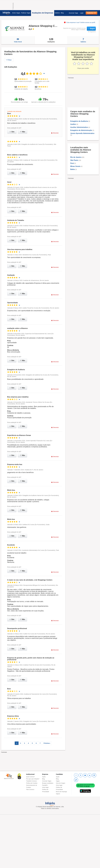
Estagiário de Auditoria (79, 121)
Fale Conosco (30, 789)
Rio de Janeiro (76, 157)
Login (82, 13)
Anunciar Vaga (73, 13)
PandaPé (45, 785)
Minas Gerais (75, 166)
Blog (62, 13)
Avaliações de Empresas (43, 13)
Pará (72, 163)
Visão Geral (18, 40)
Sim (12, 132)
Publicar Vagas (26, 13)
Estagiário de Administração (81, 130)
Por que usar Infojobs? (33, 779)
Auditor (73, 124)
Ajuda (44, 777)
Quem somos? (30, 777)
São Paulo (74, 160)
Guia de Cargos (61, 783)
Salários (57, 13)
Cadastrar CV (91, 13)
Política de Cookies (32, 783)
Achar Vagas (16, 13)
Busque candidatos (48, 783)
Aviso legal (45, 787)
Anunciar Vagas (47, 781)
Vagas (58, 781)
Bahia (73, 169)
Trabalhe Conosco (32, 781)
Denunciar (55, 133)
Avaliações (51, 40)
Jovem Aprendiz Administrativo (82, 133)
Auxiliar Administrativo (79, 127)
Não (23, 132)
